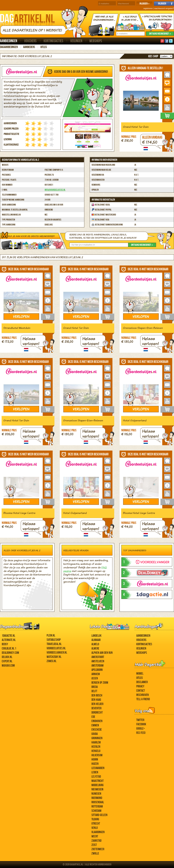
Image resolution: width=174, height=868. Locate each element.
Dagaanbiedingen (9, 47)
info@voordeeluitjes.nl (55, 190)
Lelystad (96, 777)
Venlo (95, 828)
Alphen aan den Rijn (102, 653)
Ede (93, 717)
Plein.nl (51, 636)
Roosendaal (98, 802)
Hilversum (97, 755)
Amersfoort (98, 657)
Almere (95, 649)
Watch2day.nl (54, 657)
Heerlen (96, 747)
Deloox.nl (7, 657)
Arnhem (96, 674)
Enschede (97, 730)
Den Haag (96, 700)
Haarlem (96, 742)
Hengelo (96, 751)
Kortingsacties (53, 41)
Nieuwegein (97, 789)
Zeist (94, 845)
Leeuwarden (98, 768)
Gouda (95, 734)
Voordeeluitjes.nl (56, 648)
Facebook (141, 724)
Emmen (95, 725)
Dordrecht (97, 713)
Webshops (96, 41)
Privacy (140, 686)
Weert (95, 836)
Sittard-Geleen (99, 815)
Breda (95, 687)
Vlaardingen (98, 832)
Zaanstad (96, 841)
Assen (95, 678)
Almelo (95, 644)
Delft (94, 691)
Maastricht (97, 781)
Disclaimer (142, 682)
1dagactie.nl (8, 636)
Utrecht (96, 824)
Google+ (141, 729)
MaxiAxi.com (8, 666)
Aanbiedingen (9, 41)
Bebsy (5, 644)
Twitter (140, 720)
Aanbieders (29, 47)
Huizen (95, 764)
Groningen (97, 738)
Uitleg (44, 47)
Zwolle (95, 853)
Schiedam (96, 811)
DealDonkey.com (10, 653)
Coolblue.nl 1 (9, 649)
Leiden (95, 772)
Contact (141, 691)
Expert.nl (7, 661)
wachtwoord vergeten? (164, 8)
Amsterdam (97, 666)
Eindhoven (97, 721)
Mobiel (140, 674)
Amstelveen (98, 661)
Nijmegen (96, 794)
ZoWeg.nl (52, 661)
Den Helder (97, 704)
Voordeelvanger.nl (57, 653)
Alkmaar (96, 640)
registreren (148, 8)
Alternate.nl (9, 640)
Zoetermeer (98, 849)
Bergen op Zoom (100, 683)
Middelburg (97, 785)
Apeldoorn (97, 670)
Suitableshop (54, 640)
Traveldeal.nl (54, 644)
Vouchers (30, 41)
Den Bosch (97, 695)
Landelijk (96, 636)
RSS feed (141, 733)
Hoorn (95, 760)
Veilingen (76, 41)
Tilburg (95, 819)
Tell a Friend (143, 699)
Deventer (96, 708)
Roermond (97, 798)
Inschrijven (143, 695)
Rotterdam (97, 807)
